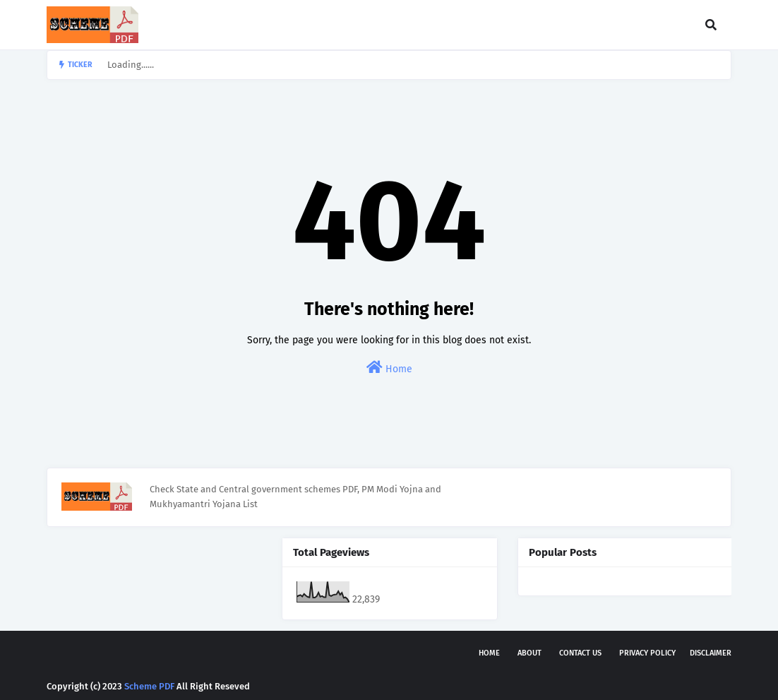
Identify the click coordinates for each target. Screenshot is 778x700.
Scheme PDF (149, 686)
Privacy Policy (647, 653)
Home (389, 368)
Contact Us (580, 653)
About (529, 653)
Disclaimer (711, 653)
